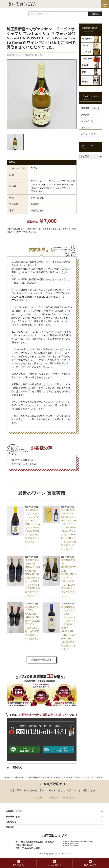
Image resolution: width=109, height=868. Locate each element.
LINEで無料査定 (90, 863)
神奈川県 (67, 798)
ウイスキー (87, 39)
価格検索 (95, 14)
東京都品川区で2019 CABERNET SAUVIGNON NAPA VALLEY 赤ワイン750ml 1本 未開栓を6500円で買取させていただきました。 (33, 624)
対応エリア (73, 790)
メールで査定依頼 (54, 863)
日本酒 (85, 65)
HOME (7, 777)
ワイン (85, 45)
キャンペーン (87, 121)
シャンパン (87, 52)
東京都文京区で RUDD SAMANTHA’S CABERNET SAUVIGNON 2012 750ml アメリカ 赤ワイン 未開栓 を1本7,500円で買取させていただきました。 (33, 578)
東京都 (39, 798)
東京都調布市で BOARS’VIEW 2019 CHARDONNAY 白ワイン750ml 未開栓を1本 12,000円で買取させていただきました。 (69, 578)
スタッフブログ (88, 134)
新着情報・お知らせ (90, 108)
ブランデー (87, 59)
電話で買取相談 (19, 863)
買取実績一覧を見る (42, 660)
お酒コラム (86, 128)
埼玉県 (52, 798)
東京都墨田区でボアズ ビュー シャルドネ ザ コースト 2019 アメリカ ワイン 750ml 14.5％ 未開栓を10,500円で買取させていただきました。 (33, 528)
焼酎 (84, 72)
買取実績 (19, 777)
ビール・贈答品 (86, 80)
